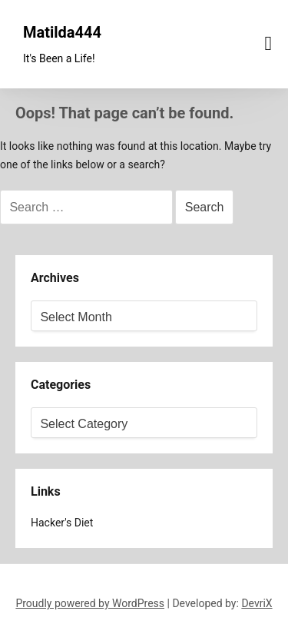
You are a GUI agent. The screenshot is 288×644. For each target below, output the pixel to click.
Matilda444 (62, 32)
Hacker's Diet (62, 523)
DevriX (257, 603)
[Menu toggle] (269, 43)
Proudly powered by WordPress (90, 603)
